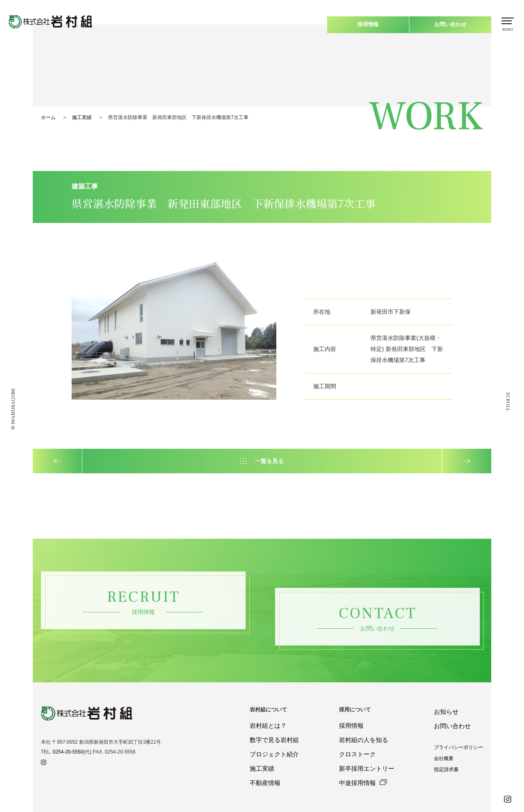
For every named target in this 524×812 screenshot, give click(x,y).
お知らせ (446, 712)
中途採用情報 (363, 783)
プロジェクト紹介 (274, 754)
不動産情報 (265, 783)
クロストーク (357, 754)
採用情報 (368, 24)
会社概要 (444, 758)
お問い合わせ (450, 24)
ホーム (48, 117)
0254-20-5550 (68, 752)
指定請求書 (446, 769)
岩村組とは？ (268, 725)
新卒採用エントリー (367, 768)
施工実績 (82, 117)
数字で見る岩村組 (274, 740)
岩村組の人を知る (364, 740)
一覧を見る (269, 461)
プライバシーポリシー (458, 747)
